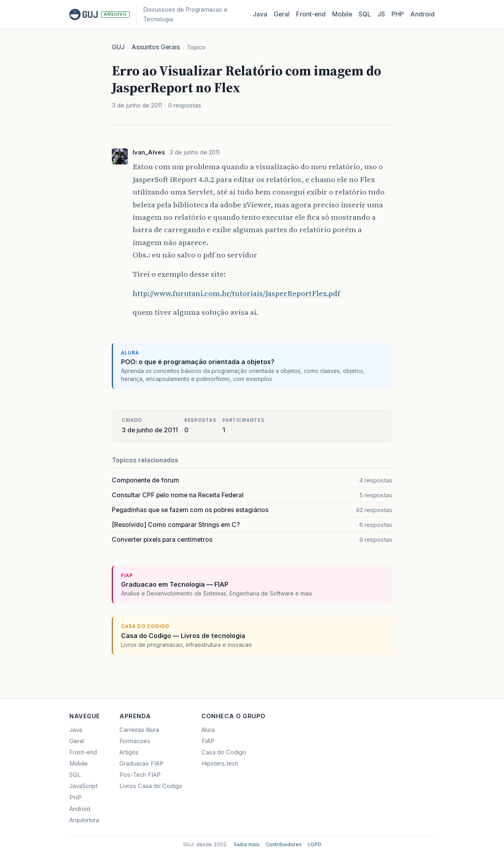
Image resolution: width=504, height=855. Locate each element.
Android (422, 14)
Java (260, 14)
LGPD (314, 844)
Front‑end (311, 14)
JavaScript (84, 786)
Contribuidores (284, 844)
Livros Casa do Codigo (151, 786)
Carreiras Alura (139, 730)
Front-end (83, 752)
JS (381, 14)
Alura (208, 730)
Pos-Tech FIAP (140, 775)
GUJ (118, 47)
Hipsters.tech (220, 764)
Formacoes (135, 741)
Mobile (342, 14)
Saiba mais (247, 844)
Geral (282, 14)
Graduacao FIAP (141, 764)
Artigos (129, 752)
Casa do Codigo (224, 752)
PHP (398, 14)
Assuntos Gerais (156, 47)
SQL (365, 14)
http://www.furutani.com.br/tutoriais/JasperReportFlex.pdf (236, 293)
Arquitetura (84, 820)
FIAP (208, 741)
